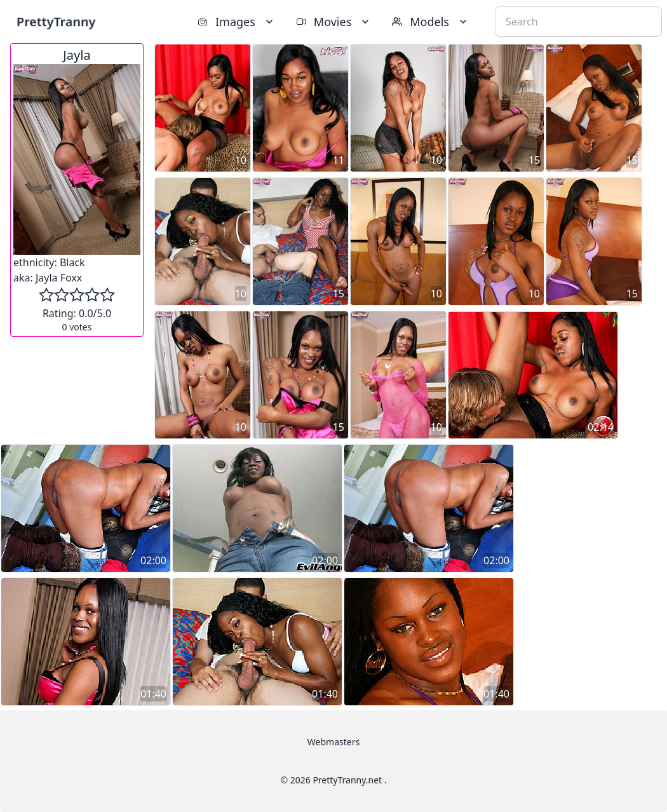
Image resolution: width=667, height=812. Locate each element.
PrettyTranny (56, 21)
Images (237, 22)
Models (431, 22)
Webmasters (333, 742)
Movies (334, 22)
